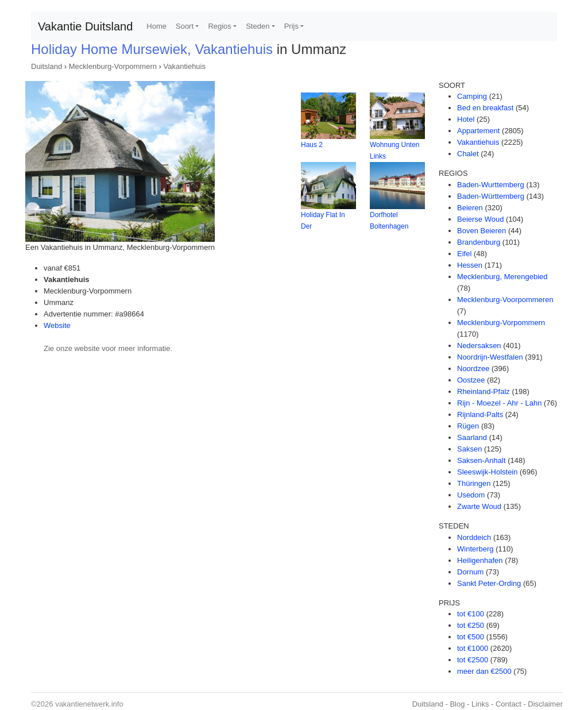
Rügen (468, 426)
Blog (457, 704)
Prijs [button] (291, 26)
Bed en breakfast (485, 108)
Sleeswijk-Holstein (487, 472)
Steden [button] (258, 26)
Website (57, 325)
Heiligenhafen (480, 560)
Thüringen (474, 483)
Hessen (470, 265)
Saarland (472, 437)
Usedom (471, 495)
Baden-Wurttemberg (491, 185)
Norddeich (474, 537)
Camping (472, 96)
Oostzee (471, 380)
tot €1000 (473, 648)
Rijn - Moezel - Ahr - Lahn (499, 403)
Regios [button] (219, 26)
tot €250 (471, 625)
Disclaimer (545, 704)
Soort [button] (185, 26)
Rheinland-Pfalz (483, 391)
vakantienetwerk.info (89, 704)
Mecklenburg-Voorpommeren (505, 300)
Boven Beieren (481, 231)
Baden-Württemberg (491, 196)
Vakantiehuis (185, 66)
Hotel (466, 119)
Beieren (470, 208)
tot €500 (471, 637)
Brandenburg (479, 242)
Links (480, 704)
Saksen (469, 449)
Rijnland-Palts (480, 414)
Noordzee (473, 368)
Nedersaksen (479, 346)
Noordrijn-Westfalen (490, 357)
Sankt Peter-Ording (489, 583)
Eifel (464, 254)
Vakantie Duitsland (85, 26)
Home (156, 26)
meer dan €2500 (484, 671)
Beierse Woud (480, 219)
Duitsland (47, 66)
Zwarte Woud (479, 506)
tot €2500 (473, 660)
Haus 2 (312, 145)
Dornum (470, 572)
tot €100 (471, 614)
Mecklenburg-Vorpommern (113, 66)
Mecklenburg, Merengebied (502, 277)
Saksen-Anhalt (481, 460)
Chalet (468, 154)
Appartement (478, 131)
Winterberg (475, 549)
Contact (508, 704)
